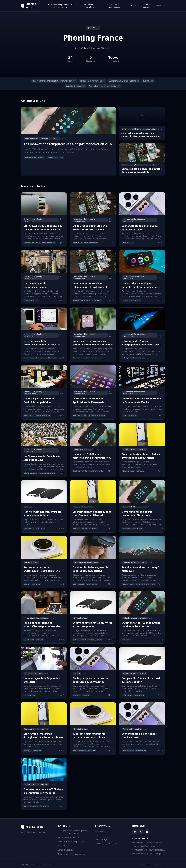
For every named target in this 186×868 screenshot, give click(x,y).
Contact (98, 835)
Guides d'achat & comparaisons (114, 6)
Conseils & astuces (146, 6)
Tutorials (132, 6)
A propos (99, 831)
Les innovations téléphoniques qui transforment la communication (147, 854)
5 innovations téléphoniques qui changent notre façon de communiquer (146, 846)
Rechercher (159, 6)
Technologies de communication (105, 86)
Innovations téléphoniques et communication (60, 6)
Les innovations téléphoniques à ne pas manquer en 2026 (147, 843)
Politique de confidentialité (106, 843)
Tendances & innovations (90, 6)
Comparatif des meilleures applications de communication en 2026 (149, 850)
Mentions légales (102, 839)
